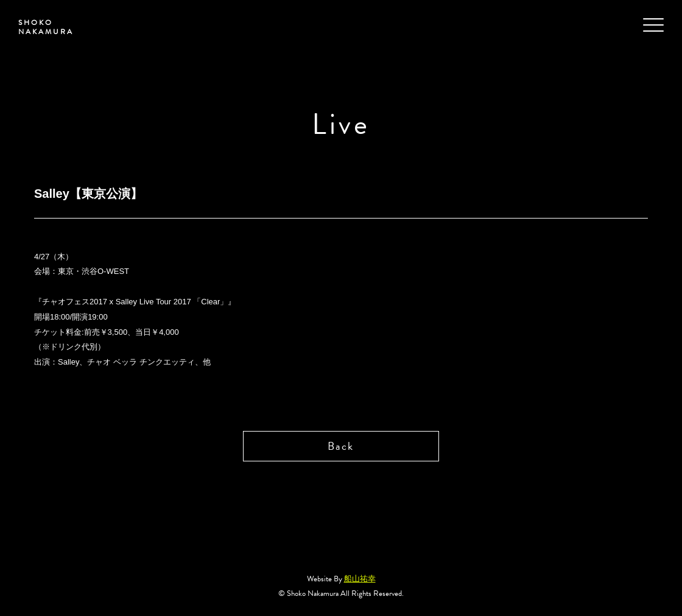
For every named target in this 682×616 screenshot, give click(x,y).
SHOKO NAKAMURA (46, 27)
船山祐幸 (360, 579)
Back (341, 446)
